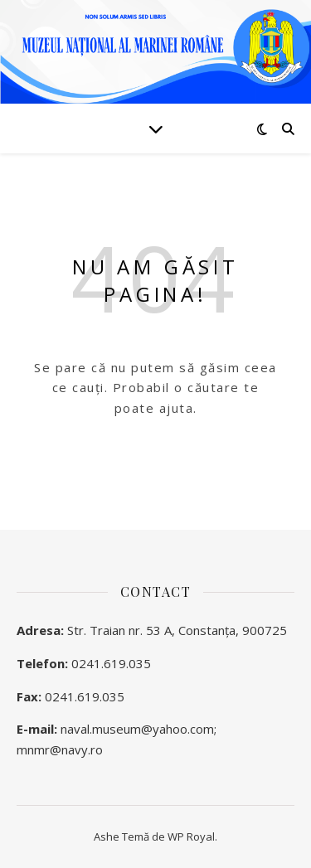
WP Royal (191, 836)
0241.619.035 (111, 663)
